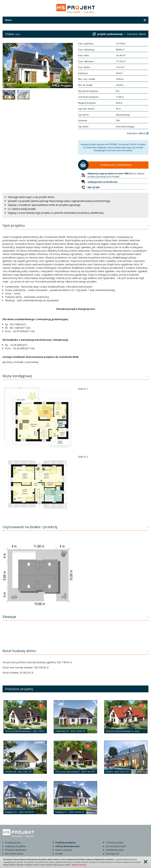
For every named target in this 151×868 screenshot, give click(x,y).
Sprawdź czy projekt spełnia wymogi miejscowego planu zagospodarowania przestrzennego (59, 201)
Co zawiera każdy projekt (22, 209)
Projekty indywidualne (16, 850)
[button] (6, 65)
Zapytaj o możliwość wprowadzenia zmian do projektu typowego (44, 205)
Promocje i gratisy (115, 843)
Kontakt (59, 854)
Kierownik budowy (14, 854)
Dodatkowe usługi (115, 850)
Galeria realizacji (63, 850)
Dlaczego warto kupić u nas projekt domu (31, 197)
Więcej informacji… (80, 865)
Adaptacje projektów (15, 846)
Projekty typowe (13, 843)
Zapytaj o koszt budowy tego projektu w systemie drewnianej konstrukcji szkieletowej (56, 213)
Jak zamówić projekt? (116, 846)
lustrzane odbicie (137, 34)
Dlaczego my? (113, 854)
